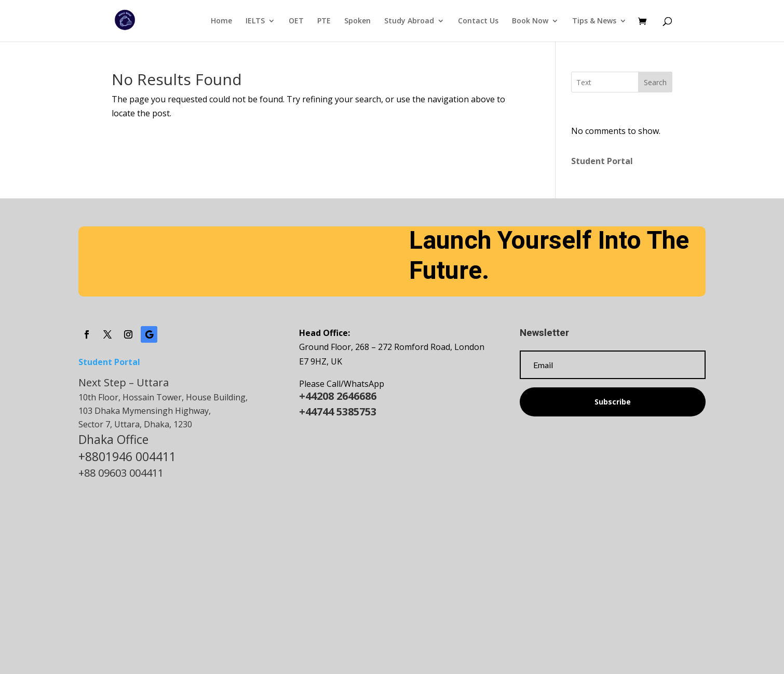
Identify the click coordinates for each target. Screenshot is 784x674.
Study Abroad (409, 21)
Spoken (357, 21)
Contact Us (478, 21)
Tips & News (594, 21)
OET (296, 21)
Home (221, 21)
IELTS (255, 21)
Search (655, 82)
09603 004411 (131, 473)
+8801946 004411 (127, 456)
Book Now (530, 21)
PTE (324, 21)
